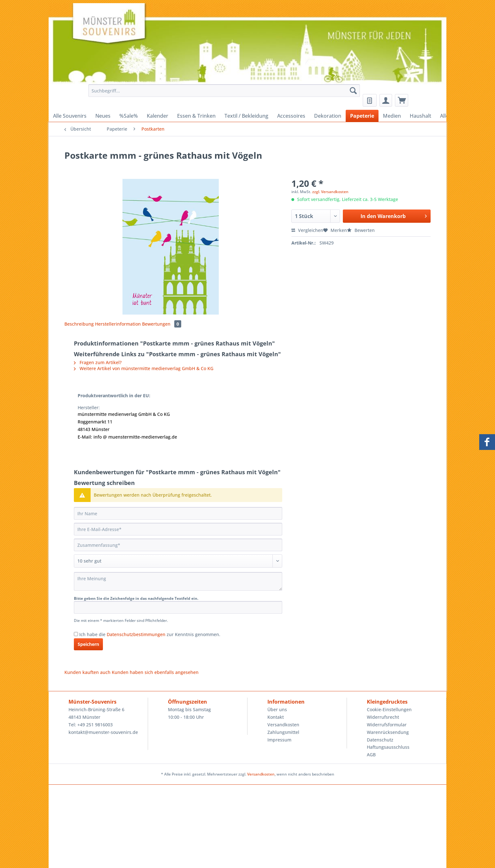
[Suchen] (353, 91)
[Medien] (392, 116)
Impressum (279, 740)
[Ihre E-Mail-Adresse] (178, 529)
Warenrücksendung (388, 732)
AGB (371, 755)
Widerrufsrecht (383, 717)
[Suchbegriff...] (224, 91)
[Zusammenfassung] (178, 545)
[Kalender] (158, 116)
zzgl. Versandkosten (330, 192)
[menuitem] (222, 94)
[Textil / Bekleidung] (246, 116)
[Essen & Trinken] (196, 116)
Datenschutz (380, 740)
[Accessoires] (291, 116)
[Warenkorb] (402, 100)
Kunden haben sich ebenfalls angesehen (155, 672)
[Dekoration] (328, 116)
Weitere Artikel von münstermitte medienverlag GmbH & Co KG (144, 368)
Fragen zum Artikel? (98, 362)
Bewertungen (162, 324)
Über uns (277, 709)
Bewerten (361, 230)
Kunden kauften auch (87, 672)
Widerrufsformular (387, 725)
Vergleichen (307, 230)
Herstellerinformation (118, 324)
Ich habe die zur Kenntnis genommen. (150, 634)
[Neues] (103, 116)
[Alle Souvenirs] (70, 116)
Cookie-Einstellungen (389, 709)
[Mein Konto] (386, 100)
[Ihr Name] (178, 513)
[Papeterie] (362, 116)
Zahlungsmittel (283, 732)
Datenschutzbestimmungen (136, 634)
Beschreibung (79, 324)
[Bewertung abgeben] (178, 561)
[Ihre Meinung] (178, 581)
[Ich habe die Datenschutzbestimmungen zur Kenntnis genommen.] (76, 634)
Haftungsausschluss (388, 747)
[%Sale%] (129, 116)
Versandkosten (283, 725)
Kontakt (276, 717)
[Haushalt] (420, 116)
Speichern (88, 644)
